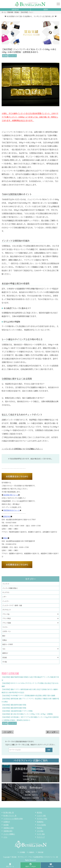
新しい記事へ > (53, 732)
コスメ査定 (40, 831)
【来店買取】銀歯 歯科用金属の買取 (14, 705)
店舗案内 (31, 852)
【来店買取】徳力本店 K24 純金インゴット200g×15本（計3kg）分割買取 (27, 714)
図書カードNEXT (8, 644)
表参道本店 (15, 9)
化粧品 (4, 640)
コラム (5, 837)
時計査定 (39, 828)
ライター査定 (41, 834)
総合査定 (39, 812)
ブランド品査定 (41, 825)
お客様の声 (7, 822)
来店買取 (6, 825)
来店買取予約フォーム (11, 495)
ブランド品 (6, 614)
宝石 (4, 649)
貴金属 (5, 56)
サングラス (6, 592)
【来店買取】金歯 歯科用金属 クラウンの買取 (17, 711)
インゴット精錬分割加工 (10, 588)
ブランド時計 (7, 618)
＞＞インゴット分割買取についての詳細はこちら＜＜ (22, 449)
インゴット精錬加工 (9, 834)
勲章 (4, 636)
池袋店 (46, 9)
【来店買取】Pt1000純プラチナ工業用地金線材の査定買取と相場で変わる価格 (28, 696)
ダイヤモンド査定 (42, 819)
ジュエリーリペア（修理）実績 (12, 605)
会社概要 (22, 852)
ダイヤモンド (7, 610)
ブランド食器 (7, 623)
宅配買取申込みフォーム (11, 510)
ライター (5, 627)
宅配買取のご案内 (9, 828)
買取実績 (40, 852)
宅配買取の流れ (8, 831)
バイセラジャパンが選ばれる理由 (13, 819)
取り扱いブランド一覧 (10, 816)
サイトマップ (41, 837)
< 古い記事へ (8, 732)
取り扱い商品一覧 (9, 812)
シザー (4, 597)
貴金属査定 (40, 822)
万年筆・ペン (7, 631)
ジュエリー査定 (41, 816)
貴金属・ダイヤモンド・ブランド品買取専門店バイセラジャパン (34, 857)
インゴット (12, 56)
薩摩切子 (5, 653)
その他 (4, 662)
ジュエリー (6, 601)
